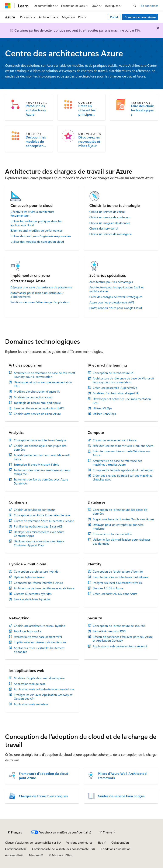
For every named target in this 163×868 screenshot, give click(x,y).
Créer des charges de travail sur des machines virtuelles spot (122, 478)
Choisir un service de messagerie (110, 234)
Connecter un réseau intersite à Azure (38, 583)
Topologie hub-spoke (27, 631)
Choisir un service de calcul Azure (115, 440)
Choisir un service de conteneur (110, 217)
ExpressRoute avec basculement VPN (38, 637)
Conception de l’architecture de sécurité (119, 626)
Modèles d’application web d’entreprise (39, 678)
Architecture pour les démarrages (111, 282)
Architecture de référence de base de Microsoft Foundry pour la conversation (44, 375)
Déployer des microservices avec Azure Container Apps (39, 534)
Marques (35, 855)
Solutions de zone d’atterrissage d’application (40, 302)
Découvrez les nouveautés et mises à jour (89, 141)
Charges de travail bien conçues (43, 796)
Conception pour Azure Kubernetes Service (42, 515)
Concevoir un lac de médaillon (112, 534)
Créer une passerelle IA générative (115, 388)
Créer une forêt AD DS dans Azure (115, 594)
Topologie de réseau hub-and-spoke (37, 403)
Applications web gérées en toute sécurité (120, 646)
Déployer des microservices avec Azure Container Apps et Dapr (39, 543)
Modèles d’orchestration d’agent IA (37, 392)
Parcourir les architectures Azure (36, 110)
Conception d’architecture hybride (36, 572)
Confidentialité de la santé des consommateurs (62, 849)
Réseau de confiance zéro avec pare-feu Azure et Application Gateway (123, 639)
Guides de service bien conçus (121, 796)
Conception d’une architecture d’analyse (40, 440)
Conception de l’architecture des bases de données (120, 512)
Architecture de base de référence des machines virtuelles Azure (117, 463)
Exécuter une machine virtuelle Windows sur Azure (121, 453)
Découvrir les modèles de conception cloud (36, 141)
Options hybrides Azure (29, 577)
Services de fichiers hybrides (32, 599)
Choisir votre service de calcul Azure (37, 414)
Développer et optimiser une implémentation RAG (43, 384)
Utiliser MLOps (102, 408)
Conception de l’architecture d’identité (118, 572)
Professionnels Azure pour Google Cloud (116, 308)
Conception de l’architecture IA (113, 373)
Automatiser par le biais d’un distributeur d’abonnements (37, 295)
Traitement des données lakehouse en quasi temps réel (42, 472)
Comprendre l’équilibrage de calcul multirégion (123, 470)
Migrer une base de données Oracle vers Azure (123, 519)
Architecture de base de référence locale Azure (44, 588)
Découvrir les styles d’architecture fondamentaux (32, 214)
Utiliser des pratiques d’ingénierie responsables (41, 236)
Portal (114, 17)
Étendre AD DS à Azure (108, 588)
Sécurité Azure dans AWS (109, 631)
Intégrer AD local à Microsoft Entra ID (117, 583)
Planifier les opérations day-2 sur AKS (38, 526)
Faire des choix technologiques (142, 110)
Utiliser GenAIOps (104, 414)
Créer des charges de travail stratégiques (116, 297)
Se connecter (149, 6)
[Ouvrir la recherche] (135, 6)
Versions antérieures (79, 842)
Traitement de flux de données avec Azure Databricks (41, 481)
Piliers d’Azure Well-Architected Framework (122, 776)
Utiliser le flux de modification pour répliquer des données (122, 541)
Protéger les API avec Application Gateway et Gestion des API (43, 697)
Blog (100, 842)
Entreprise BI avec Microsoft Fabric (36, 465)
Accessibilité (13, 855)
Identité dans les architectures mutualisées (120, 577)
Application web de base (30, 684)
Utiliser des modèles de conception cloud (37, 242)
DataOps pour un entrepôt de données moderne (118, 527)
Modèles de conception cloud (33, 397)
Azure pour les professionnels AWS (112, 302)
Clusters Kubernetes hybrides (33, 594)
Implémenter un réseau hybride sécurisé (40, 642)
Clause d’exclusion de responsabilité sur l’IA (33, 842)
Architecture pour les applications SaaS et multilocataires (117, 289)
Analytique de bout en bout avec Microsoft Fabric (42, 457)
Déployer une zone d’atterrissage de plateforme (41, 287)
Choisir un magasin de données (110, 223)
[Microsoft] (8, 6)
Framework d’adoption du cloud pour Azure (44, 776)
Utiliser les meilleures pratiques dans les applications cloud (36, 223)
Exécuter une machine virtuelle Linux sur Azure (123, 446)
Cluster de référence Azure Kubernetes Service (44, 521)
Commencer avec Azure (140, 17)
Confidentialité (14, 849)
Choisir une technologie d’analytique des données (40, 448)
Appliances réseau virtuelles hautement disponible (39, 650)
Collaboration (120, 842)
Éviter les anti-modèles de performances (36, 231)
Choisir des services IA (104, 228)
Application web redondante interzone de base (44, 689)
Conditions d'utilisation (116, 849)
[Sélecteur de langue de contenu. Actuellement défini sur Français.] (15, 832)
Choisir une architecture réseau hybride (39, 626)
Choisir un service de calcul (107, 212)
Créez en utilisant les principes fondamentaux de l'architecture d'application (90, 110)
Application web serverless (31, 704)
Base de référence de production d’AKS (39, 408)
